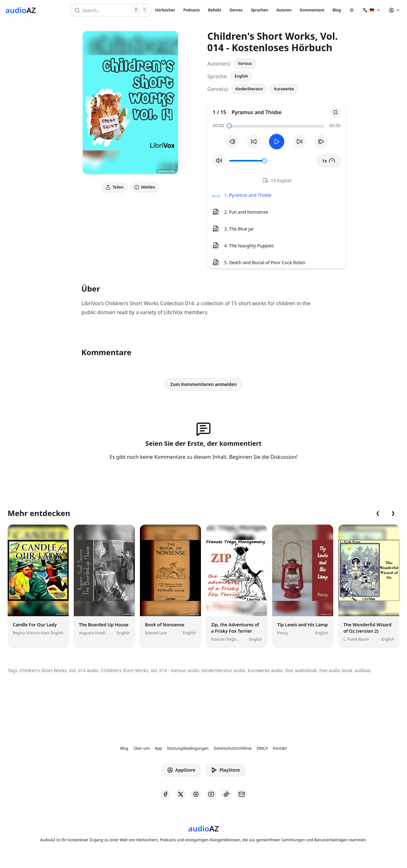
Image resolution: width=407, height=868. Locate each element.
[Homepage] (21, 10)
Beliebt (215, 10)
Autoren (284, 10)
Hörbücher (165, 10)
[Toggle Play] (277, 141)
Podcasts (191, 10)
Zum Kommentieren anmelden (204, 384)
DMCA (262, 748)
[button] (372, 10)
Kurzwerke (284, 89)
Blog (337, 10)
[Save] (335, 112)
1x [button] (328, 161)
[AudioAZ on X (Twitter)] (181, 794)
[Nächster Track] (321, 141)
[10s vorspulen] (300, 141)
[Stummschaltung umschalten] (219, 161)
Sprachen (259, 10)
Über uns (142, 748)
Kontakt (280, 748)
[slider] (229, 126)
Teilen (114, 187)
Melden (145, 187)
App (158, 748)
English (241, 76)
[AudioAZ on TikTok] (226, 794)
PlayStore (225, 770)
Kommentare (312, 10)
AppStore (181, 770)
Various (245, 63)
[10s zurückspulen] (254, 141)
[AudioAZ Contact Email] (242, 794)
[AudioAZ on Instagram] (196, 794)
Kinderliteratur (249, 89)
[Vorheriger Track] (232, 141)
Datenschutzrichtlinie (233, 748)
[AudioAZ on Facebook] (165, 794)
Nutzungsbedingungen (188, 748)
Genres (236, 10)
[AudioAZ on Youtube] (211, 794)
